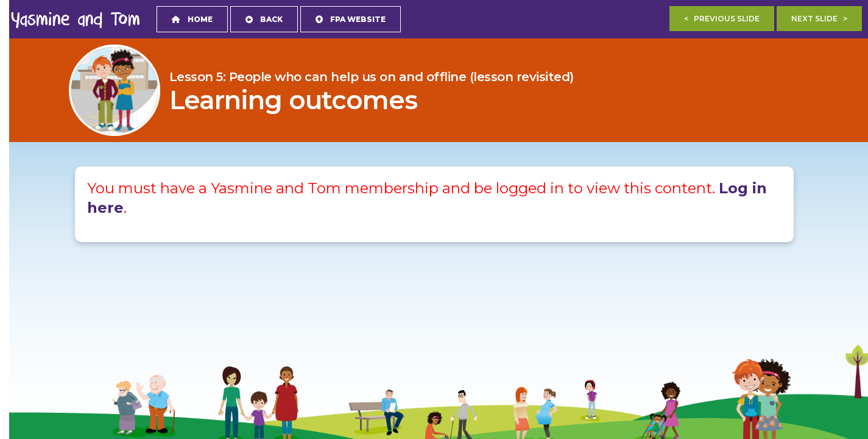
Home (192, 19)
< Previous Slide (722, 19)
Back (264, 19)
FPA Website (351, 19)
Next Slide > (819, 19)
